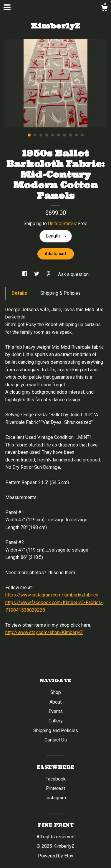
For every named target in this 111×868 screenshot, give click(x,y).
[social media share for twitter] (37, 274)
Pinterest (55, 788)
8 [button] (70, 135)
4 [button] (47, 135)
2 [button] (35, 135)
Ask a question (73, 274)
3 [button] (41, 135)
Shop (56, 692)
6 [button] (59, 135)
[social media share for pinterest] (49, 274)
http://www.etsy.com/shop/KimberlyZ (44, 632)
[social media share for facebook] (25, 274)
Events (56, 711)
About (55, 702)
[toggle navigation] (7, 7)
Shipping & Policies (61, 293)
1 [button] (29, 135)
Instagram (56, 798)
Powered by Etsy (56, 856)
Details (19, 293)
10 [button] (82, 135)
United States (62, 224)
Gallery (56, 721)
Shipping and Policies (56, 730)
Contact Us (56, 740)
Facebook (55, 779)
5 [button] (53, 135)
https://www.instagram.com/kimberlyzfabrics (52, 595)
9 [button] (76, 135)
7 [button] (64, 135)
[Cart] (104, 9)
